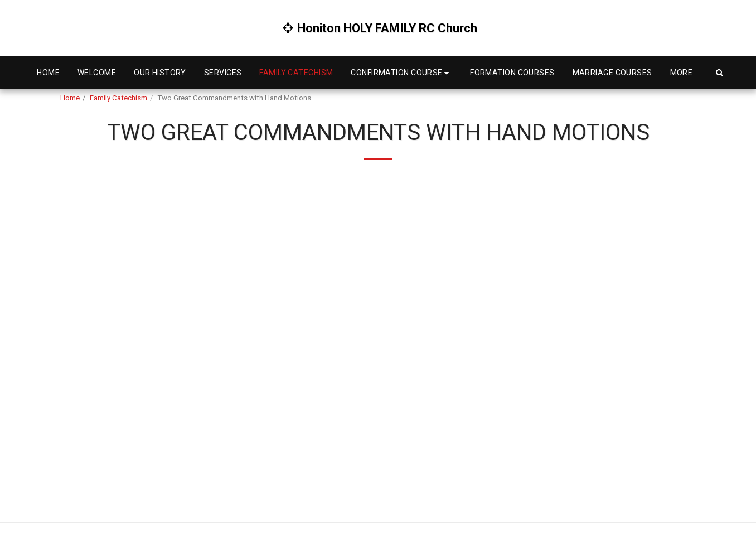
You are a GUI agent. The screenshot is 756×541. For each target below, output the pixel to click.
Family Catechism (118, 98)
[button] (401, 73)
